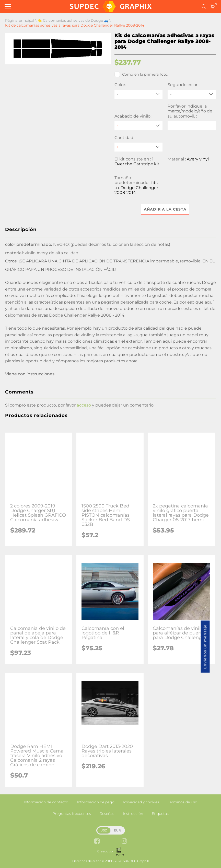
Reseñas (107, 814)
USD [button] (104, 830)
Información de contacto (46, 802)
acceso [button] (84, 405)
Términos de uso (183, 802)
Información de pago (96, 802)
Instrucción (133, 814)
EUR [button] (117, 830)
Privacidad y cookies (141, 802)
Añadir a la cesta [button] (165, 209)
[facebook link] (97, 842)
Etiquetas (160, 814)
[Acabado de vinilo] (139, 126)
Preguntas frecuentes (72, 814)
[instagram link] (124, 842)
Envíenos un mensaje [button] (205, 646)
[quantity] (139, 147)
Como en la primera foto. (141, 74)
